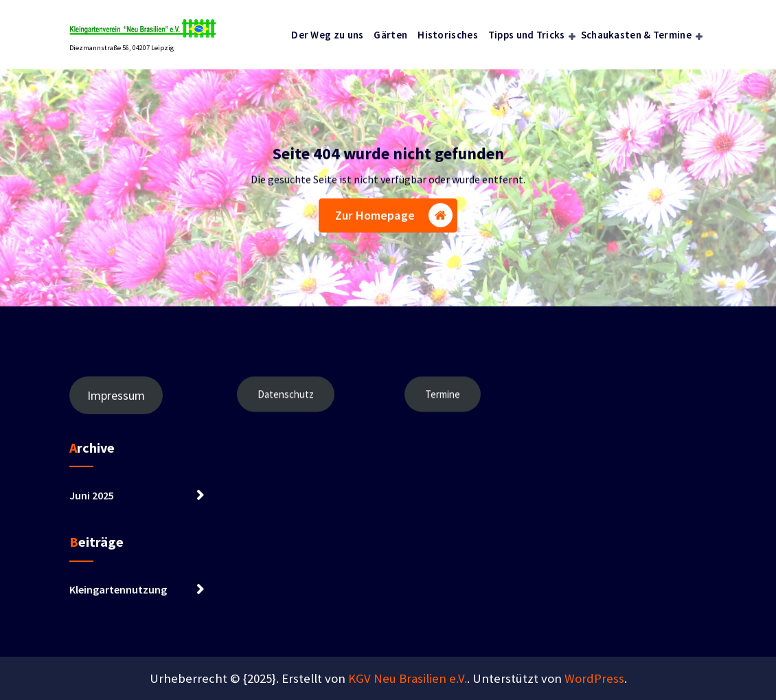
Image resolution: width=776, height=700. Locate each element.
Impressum (116, 404)
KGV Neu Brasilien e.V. (408, 678)
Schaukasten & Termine (636, 35)
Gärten (390, 35)
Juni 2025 (92, 504)
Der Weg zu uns (327, 35)
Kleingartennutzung (118, 599)
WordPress (594, 678)
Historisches (448, 35)
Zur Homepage (394, 218)
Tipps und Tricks (527, 35)
